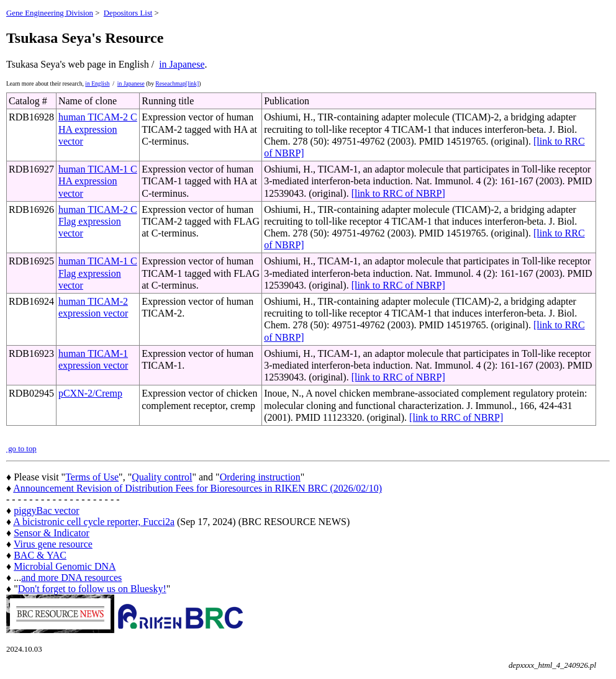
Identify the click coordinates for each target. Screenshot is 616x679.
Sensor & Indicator (52, 533)
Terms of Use (92, 477)
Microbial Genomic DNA (65, 566)
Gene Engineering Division (50, 13)
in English (97, 83)
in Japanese (182, 64)
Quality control (162, 477)
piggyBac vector (46, 510)
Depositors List (128, 13)
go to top (21, 449)
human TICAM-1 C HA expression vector (98, 181)
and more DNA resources (71, 578)
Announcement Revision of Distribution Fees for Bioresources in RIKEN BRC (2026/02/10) (197, 488)
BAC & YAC (40, 555)
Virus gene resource (53, 544)
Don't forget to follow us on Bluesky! (92, 589)
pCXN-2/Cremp (90, 393)
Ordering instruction (260, 477)
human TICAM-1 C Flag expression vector (98, 273)
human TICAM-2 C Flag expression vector (98, 221)
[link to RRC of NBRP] (398, 193)
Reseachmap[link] (177, 83)
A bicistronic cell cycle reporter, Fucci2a (94, 522)
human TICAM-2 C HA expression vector (98, 129)
